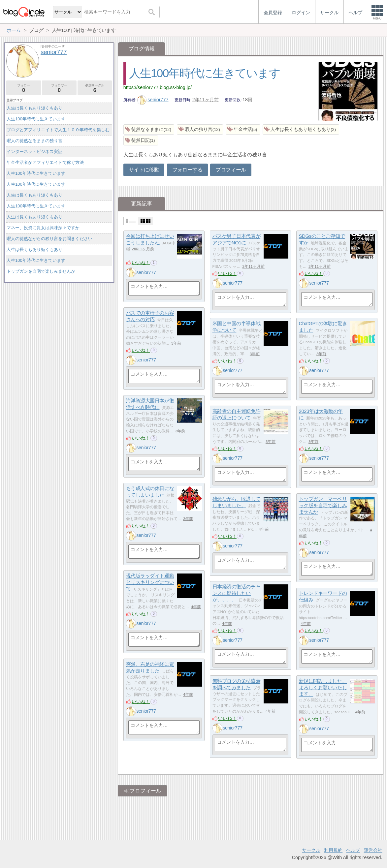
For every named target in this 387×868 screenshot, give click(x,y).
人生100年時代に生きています (205, 73)
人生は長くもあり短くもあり (34, 108)
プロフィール (231, 170)
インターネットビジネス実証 (34, 152)
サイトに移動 (144, 170)
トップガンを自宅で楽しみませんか (41, 271)
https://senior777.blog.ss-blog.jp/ (158, 87)
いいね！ (141, 263)
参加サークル (95, 88)
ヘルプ (353, 850)
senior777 (153, 100)
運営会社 (373, 850)
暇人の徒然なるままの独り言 (34, 141)
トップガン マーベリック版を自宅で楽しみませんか (323, 506)
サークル (311, 850)
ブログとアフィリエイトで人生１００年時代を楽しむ (58, 130)
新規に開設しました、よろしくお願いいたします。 (323, 688)
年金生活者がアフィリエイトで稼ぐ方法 (45, 162)
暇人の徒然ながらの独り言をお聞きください (49, 239)
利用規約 (333, 850)
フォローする (187, 170)
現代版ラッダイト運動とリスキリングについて (150, 582)
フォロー (24, 88)
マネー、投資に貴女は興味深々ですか (43, 228)
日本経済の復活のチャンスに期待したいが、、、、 (237, 593)
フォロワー (59, 88)
